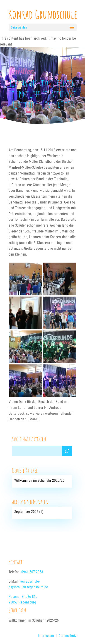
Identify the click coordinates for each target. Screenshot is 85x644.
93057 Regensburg (22, 602)
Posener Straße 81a (23, 597)
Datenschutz (68, 636)
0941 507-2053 (32, 572)
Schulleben (17, 610)
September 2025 (26, 512)
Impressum (46, 636)
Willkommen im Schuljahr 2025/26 (39, 480)
